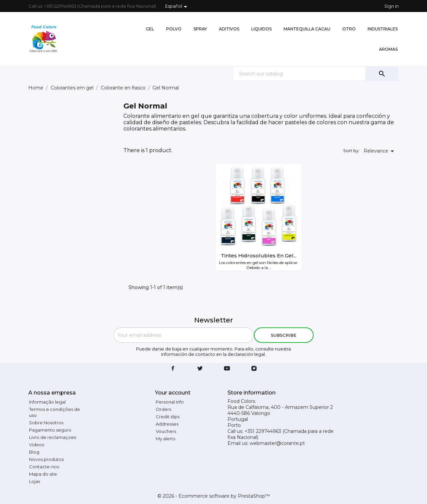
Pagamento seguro (50, 430)
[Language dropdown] (177, 7)
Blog (34, 452)
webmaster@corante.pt (277, 443)
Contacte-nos (44, 467)
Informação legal (47, 402)
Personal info (170, 402)
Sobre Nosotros (46, 423)
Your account (173, 393)
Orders (163, 409)
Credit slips (168, 417)
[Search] (315, 74)
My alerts (165, 439)
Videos (37, 445)
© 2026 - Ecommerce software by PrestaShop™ (214, 496)
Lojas (35, 481)
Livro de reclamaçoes (53, 437)
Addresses (167, 424)
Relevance (380, 151)
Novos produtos (46, 459)
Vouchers (166, 431)
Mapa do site (43, 474)
